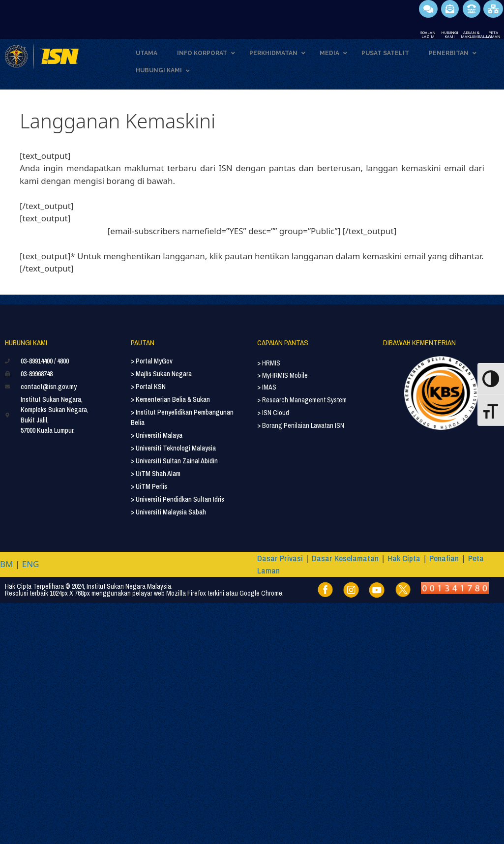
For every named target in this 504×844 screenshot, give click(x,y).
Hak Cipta (404, 558)
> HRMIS (269, 363)
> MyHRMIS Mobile (282, 375)
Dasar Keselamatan (345, 558)
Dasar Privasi (280, 558)
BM (6, 564)
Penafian (444, 558)
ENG (31, 564)
